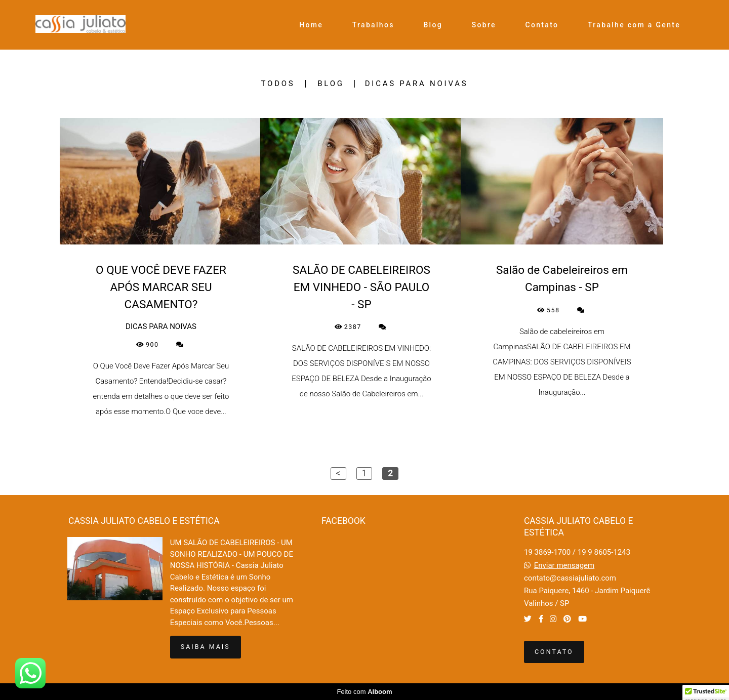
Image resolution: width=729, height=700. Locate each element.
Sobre (484, 25)
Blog (433, 25)
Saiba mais (206, 647)
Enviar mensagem (564, 566)
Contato (542, 25)
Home (311, 25)
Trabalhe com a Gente (634, 25)
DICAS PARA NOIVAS (417, 84)
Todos (278, 84)
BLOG (331, 84)
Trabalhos (373, 25)
